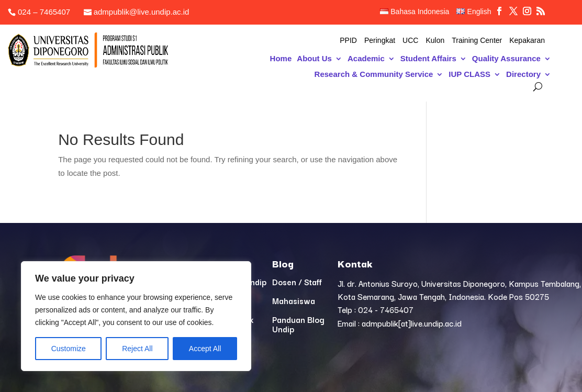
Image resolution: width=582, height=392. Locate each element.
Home (281, 59)
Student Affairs (428, 59)
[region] (136, 316)
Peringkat (380, 41)
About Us (314, 59)
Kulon (435, 41)
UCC (410, 41)
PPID (348, 41)
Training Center (477, 41)
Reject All (137, 349)
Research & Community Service (374, 75)
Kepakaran (527, 41)
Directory (523, 75)
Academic (366, 59)
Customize (69, 349)
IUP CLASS (469, 75)
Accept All (205, 349)
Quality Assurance (506, 59)
